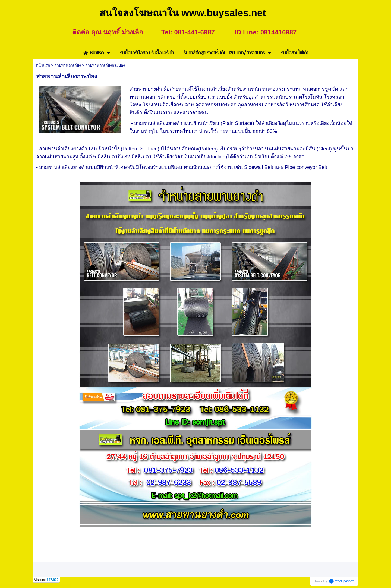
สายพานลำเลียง (68, 65)
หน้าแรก (43, 65)
